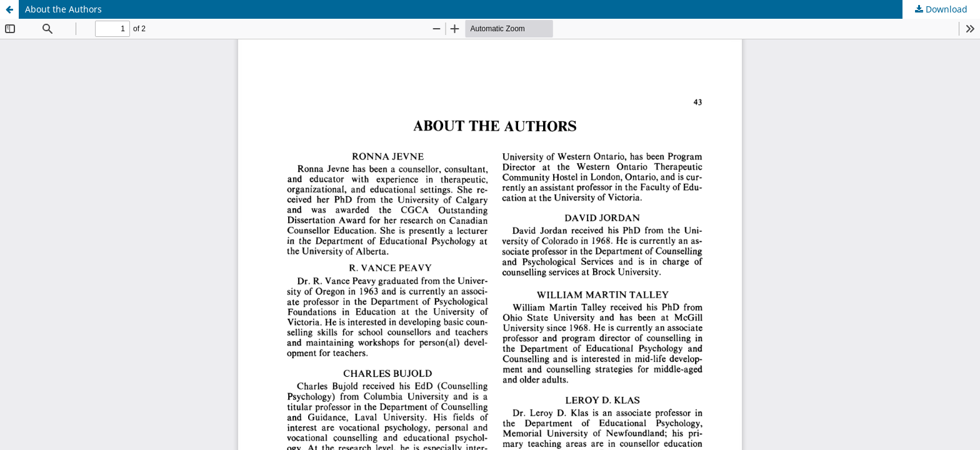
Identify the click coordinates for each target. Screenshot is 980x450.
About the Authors (63, 9)
